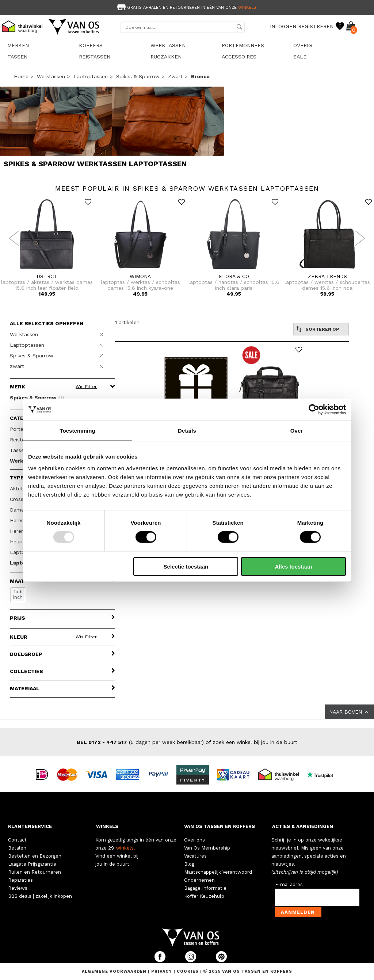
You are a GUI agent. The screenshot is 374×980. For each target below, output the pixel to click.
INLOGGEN (283, 26)
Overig (303, 45)
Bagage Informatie (205, 888)
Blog (189, 864)
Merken (18, 45)
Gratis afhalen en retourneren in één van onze (186, 7)
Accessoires (239, 57)
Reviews (18, 888)
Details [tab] (187, 431)
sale (300, 57)
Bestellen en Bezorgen (35, 856)
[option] (187, 7)
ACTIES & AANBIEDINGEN (303, 826)
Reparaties (20, 880)
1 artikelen (127, 322)
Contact (17, 840)
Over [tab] (297, 431)
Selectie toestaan (186, 566)
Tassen (17, 57)
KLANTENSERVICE (30, 826)
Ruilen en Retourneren (35, 872)
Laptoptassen (91, 76)
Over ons (194, 840)
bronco (200, 76)
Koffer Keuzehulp (204, 896)
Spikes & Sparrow (138, 76)
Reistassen (95, 57)
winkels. (126, 848)
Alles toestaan (294, 566)
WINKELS (107, 826)
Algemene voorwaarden (115, 971)
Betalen (17, 848)
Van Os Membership (207, 848)
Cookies (188, 971)
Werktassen (168, 45)
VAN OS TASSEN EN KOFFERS (220, 826)
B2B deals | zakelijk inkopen (40, 896)
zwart (175, 76)
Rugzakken (166, 57)
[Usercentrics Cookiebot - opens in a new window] (314, 410)
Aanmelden (298, 912)
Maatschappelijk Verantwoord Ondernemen (218, 876)
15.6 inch (18, 594)
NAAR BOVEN (349, 712)
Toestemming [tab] (77, 431)
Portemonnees (243, 45)
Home (21, 76)
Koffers (91, 45)
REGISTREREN (316, 26)
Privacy (162, 971)
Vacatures (195, 856)
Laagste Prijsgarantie (32, 864)
